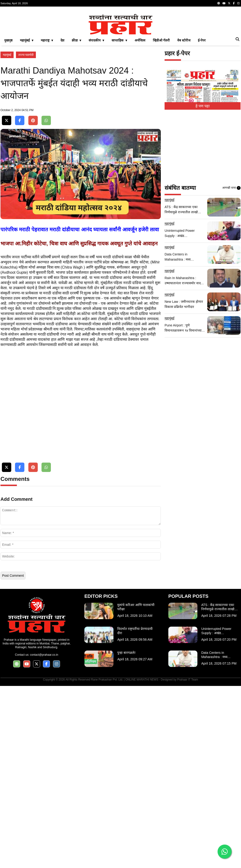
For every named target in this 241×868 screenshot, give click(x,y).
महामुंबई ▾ (27, 106)
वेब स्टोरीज (184, 106)
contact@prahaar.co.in (44, 837)
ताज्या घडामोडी (26, 120)
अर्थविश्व (140, 106)
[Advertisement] (120, 43)
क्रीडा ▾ (77, 106)
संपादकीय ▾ (96, 106)
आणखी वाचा (231, 254)
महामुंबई (7, 120)
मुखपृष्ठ (8, 106)
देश (62, 106)
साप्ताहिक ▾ (119, 106)
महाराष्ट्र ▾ (47, 106)
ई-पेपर (202, 106)
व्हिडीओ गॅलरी (161, 106)
